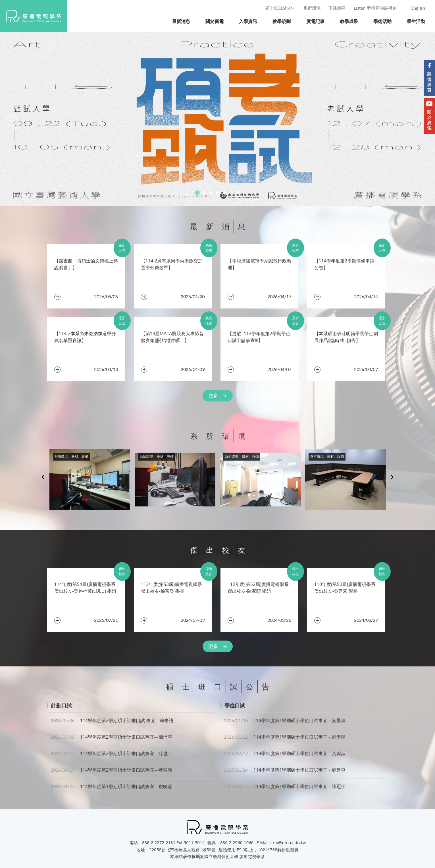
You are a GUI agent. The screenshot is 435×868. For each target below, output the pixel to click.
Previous (43, 477)
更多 (213, 395)
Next (392, 477)
